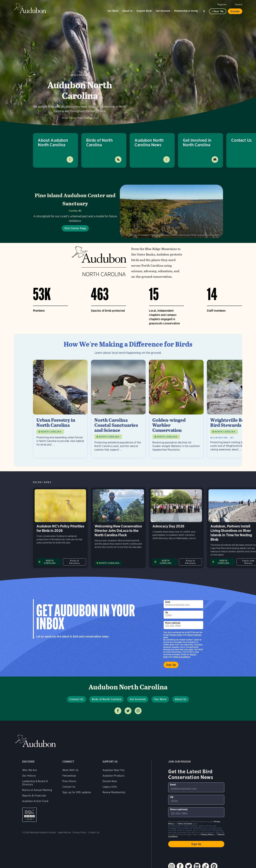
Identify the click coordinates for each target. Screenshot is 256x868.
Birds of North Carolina (99, 142)
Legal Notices (64, 832)
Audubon (30, 8)
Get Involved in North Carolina (197, 142)
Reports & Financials (34, 796)
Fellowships (69, 776)
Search (205, 11)
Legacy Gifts (110, 787)
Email (168, 602)
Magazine (222, 4)
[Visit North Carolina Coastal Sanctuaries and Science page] (118, 409)
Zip (167, 612)
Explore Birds (144, 11)
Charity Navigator (29, 815)
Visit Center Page (75, 228)
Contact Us (76, 699)
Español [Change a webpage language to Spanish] (239, 4)
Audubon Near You (114, 770)
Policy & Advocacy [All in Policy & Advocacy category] (74, 562)
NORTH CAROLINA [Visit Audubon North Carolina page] (50, 562)
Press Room (69, 781)
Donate (235, 11)
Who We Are (30, 770)
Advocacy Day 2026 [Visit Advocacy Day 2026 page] (176, 528)
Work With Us (70, 770)
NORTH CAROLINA (51, 432)
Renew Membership (114, 792)
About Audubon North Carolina (53, 142)
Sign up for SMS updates (77, 792)
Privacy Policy (176, 635)
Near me (219, 11)
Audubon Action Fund (35, 801)
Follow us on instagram (138, 711)
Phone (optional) (173, 623)
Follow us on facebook (118, 711)
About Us (127, 11)
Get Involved (163, 11)
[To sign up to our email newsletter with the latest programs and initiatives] (184, 604)
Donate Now (110, 781)
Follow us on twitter (128, 711)
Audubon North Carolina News (149, 142)
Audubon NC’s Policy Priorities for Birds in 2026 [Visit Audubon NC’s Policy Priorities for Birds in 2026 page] (60, 528)
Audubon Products (114, 776)
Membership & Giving (186, 11)
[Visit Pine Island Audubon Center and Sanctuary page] (128, 211)
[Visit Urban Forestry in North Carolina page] (60, 409)
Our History (29, 776)
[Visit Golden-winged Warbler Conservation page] (176, 409)
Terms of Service (194, 635)
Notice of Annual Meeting (37, 790)
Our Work (113, 11)
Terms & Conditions (182, 657)
